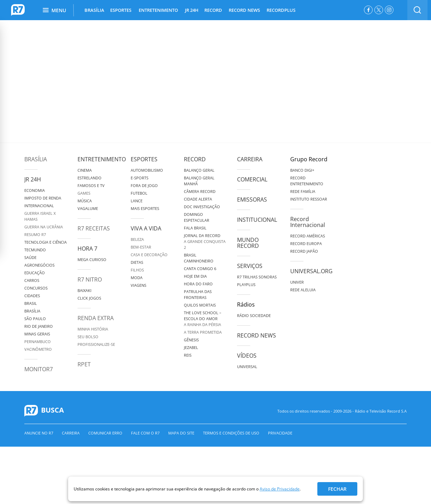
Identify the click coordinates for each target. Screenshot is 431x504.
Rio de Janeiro (39, 326)
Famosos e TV (91, 185)
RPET (84, 364)
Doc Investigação (202, 207)
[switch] (417, 10)
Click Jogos (89, 298)
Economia (35, 190)
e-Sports (140, 178)
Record (195, 159)
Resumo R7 (35, 234)
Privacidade (280, 433)
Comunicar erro (105, 433)
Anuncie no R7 (39, 433)
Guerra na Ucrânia (44, 227)
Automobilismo (147, 170)
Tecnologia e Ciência (46, 242)
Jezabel (191, 347)
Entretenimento (102, 159)
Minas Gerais (37, 334)
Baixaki (84, 290)
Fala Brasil (195, 228)
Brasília (36, 159)
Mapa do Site (181, 433)
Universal (247, 367)
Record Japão (304, 251)
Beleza (137, 239)
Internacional (39, 206)
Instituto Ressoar (309, 199)
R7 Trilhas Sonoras (257, 277)
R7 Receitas (94, 228)
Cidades (32, 296)
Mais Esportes (145, 208)
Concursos (36, 288)
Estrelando (90, 178)
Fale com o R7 (145, 433)
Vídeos (247, 356)
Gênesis (191, 340)
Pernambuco (38, 342)
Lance (137, 201)
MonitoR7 (39, 369)
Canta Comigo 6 (200, 269)
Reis (188, 355)
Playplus (246, 284)
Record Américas (308, 236)
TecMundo (35, 250)
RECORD (213, 10)
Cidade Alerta (198, 199)
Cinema (85, 170)
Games (84, 193)
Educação (35, 273)
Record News (257, 335)
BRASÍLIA (94, 10)
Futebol (139, 193)
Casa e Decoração (149, 255)
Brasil (31, 303)
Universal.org (311, 271)
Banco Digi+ (302, 170)
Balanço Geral (199, 170)
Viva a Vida (146, 228)
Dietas (137, 262)
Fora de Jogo (144, 185)
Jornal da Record (202, 235)
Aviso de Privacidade (280, 489)
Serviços (250, 266)
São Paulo (35, 319)
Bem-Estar (141, 247)
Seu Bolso (88, 337)
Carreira (250, 159)
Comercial (252, 179)
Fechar (337, 489)
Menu (54, 10)
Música (85, 201)
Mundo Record (248, 243)
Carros (32, 280)
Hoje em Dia (195, 276)
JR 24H (192, 10)
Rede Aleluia (303, 290)
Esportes (144, 159)
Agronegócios (39, 265)
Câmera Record (200, 191)
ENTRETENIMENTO (158, 10)
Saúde (30, 257)
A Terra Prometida (203, 332)
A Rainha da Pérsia (202, 324)
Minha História (93, 329)
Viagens (139, 285)
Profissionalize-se (96, 344)
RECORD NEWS (244, 10)
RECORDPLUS (281, 10)
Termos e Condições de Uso (231, 433)
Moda (137, 278)
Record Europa (306, 243)
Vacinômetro (38, 349)
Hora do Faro (198, 284)
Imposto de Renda (43, 198)
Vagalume (88, 208)
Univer (297, 282)
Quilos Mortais (200, 305)
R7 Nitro (90, 279)
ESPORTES (121, 10)
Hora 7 (87, 249)
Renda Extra (96, 318)
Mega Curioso (92, 259)
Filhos (137, 270)
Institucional (257, 220)
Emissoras (252, 200)
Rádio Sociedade (254, 315)
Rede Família (303, 191)
